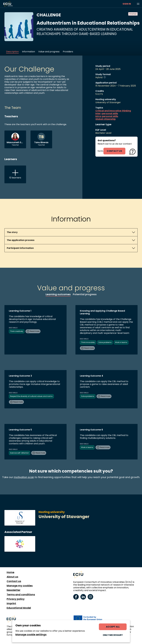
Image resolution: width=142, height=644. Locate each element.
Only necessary (113, 635)
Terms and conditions (21, 595)
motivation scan (24, 477)
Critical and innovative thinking (113, 111)
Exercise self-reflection (19, 453)
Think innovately (88, 342)
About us (12, 577)
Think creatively (17, 331)
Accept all (113, 627)
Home (10, 572)
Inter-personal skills (107, 114)
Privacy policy (16, 599)
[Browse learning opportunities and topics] (138, 4)
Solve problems (105, 342)
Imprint (11, 603)
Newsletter (14, 590)
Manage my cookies (20, 586)
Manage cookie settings (31, 635)
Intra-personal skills (107, 116)
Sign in (127, 4)
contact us (114, 151)
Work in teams (121, 342)
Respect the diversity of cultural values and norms (31, 396)
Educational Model (19, 608)
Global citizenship (106, 119)
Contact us (14, 581)
